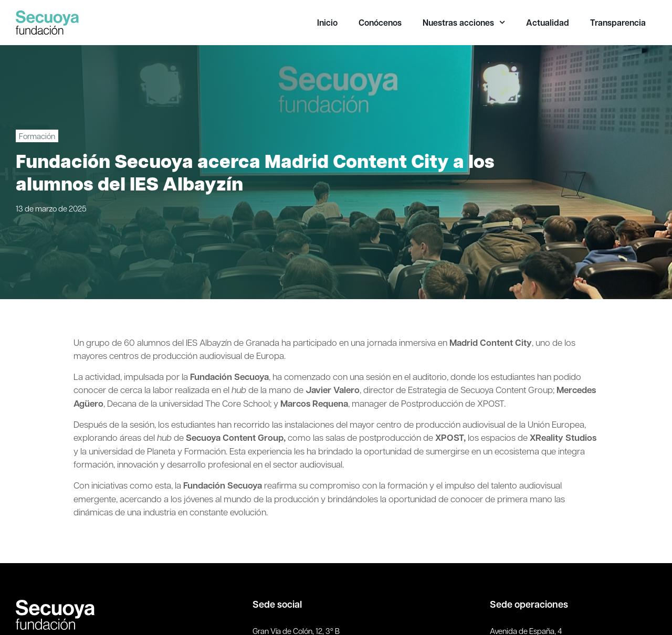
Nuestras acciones (464, 23)
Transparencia (618, 23)
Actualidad (548, 23)
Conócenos (380, 23)
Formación (37, 136)
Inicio (327, 23)
